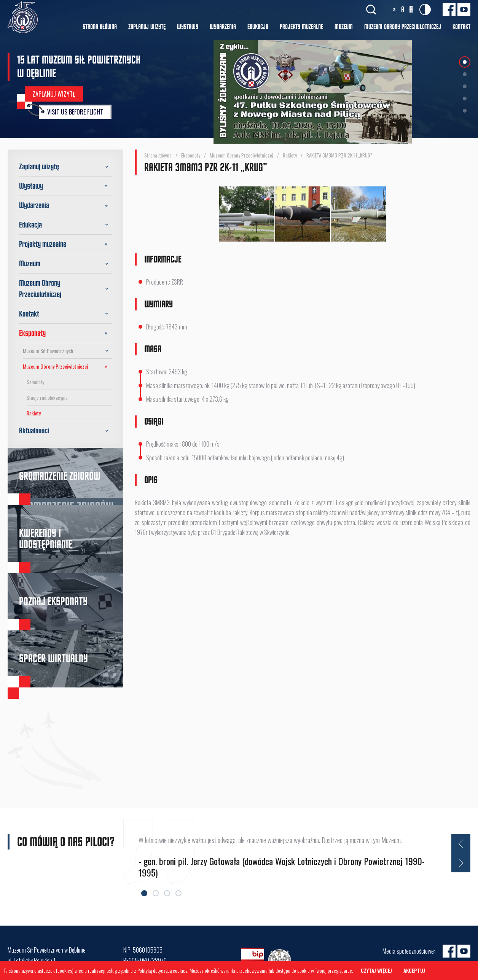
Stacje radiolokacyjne (47, 398)
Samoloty (35, 382)
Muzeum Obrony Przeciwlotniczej (67, 366)
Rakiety (34, 413)
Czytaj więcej (376, 970)
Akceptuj (414, 970)
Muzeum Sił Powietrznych (67, 351)
